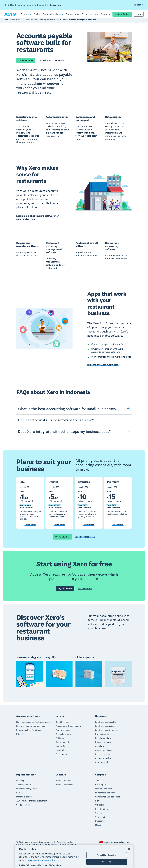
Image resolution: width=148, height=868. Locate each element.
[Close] (129, 849)
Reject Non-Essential (107, 855)
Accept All (106, 862)
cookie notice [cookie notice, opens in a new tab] (34, 860)
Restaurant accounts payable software (78, 21)
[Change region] (120, 842)
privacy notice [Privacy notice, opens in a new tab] (49, 860)
